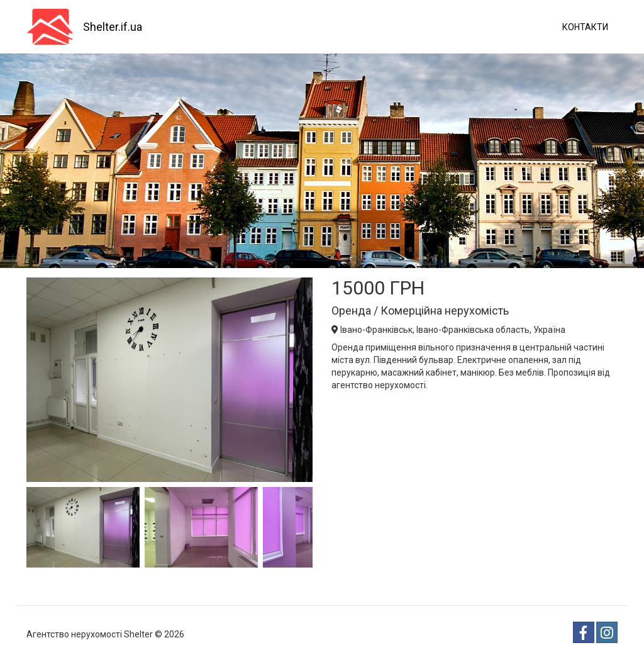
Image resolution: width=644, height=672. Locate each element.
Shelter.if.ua (113, 27)
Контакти (585, 27)
